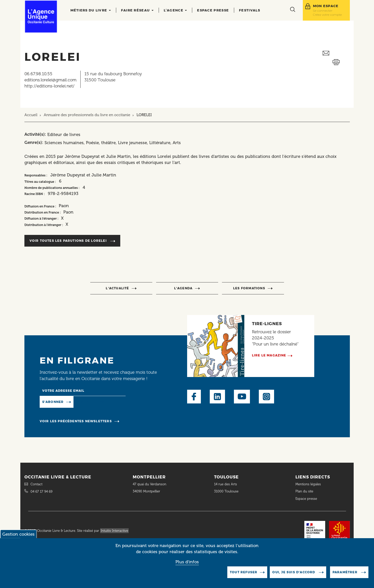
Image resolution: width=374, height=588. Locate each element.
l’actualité (117, 288)
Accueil (31, 115)
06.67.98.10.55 (38, 74)
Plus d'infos (187, 564)
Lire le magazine (269, 355)
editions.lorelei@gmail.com (50, 80)
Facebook (194, 397)
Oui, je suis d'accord (294, 574)
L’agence (175, 10)
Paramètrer (346, 574)
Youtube (242, 397)
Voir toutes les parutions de (69, 241)
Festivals (250, 10)
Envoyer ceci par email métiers (336, 53)
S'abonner (53, 402)
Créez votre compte (327, 15)
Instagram (266, 397)
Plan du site (304, 491)
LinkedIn (217, 397)
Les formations (249, 288)
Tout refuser (244, 574)
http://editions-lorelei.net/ (49, 86)
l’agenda (183, 288)
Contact (36, 484)
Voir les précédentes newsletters (76, 421)
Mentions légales (309, 484)
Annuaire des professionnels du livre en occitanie (87, 115)
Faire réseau (137, 10)
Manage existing (94, 401)
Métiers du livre (91, 10)
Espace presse (213, 10)
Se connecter (323, 11)
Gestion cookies (18, 536)
